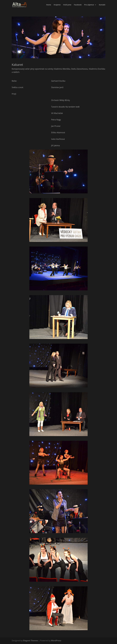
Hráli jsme (67, 5)
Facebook (78, 5)
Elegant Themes (31, 641)
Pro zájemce (89, 5)
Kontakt (102, 5)
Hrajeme (57, 5)
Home (49, 5)
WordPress (56, 641)
